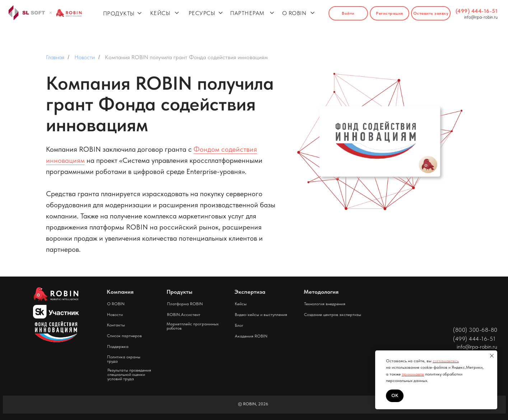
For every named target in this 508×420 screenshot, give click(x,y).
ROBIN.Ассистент (184, 315)
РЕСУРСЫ (202, 13)
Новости (85, 57)
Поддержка (118, 346)
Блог (239, 325)
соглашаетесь (446, 361)
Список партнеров (124, 336)
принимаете (413, 374)
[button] (431, 13)
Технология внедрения (325, 304)
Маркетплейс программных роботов (193, 326)
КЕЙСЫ (160, 13)
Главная (55, 57)
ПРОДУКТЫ (119, 13)
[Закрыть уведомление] (492, 356)
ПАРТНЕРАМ (247, 13)
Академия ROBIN (251, 336)
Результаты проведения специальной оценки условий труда (129, 374)
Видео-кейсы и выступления (261, 315)
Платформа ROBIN (185, 304)
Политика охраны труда (124, 359)
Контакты (116, 325)
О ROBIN (294, 13)
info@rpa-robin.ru (481, 17)
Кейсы (241, 304)
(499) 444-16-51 (477, 11)
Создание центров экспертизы (333, 315)
